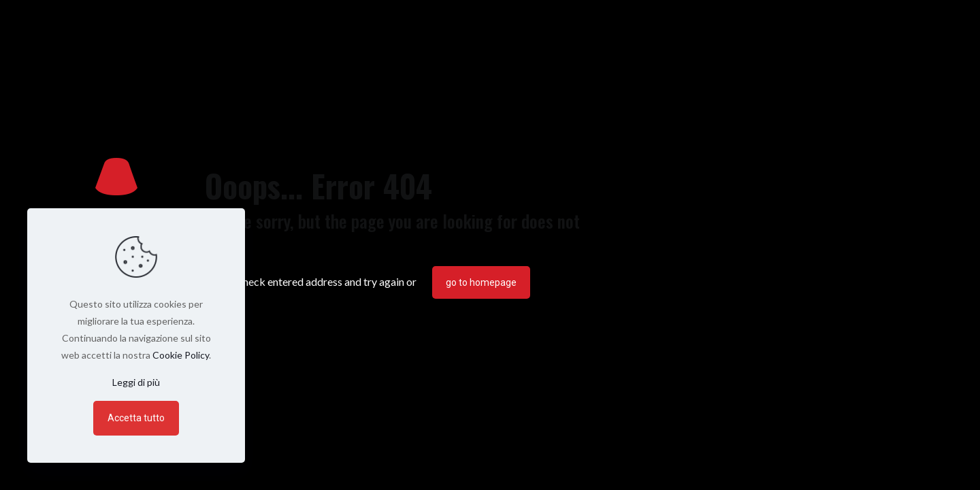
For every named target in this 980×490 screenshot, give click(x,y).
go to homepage (481, 282)
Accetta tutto (136, 418)
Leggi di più (136, 382)
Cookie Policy (181, 355)
